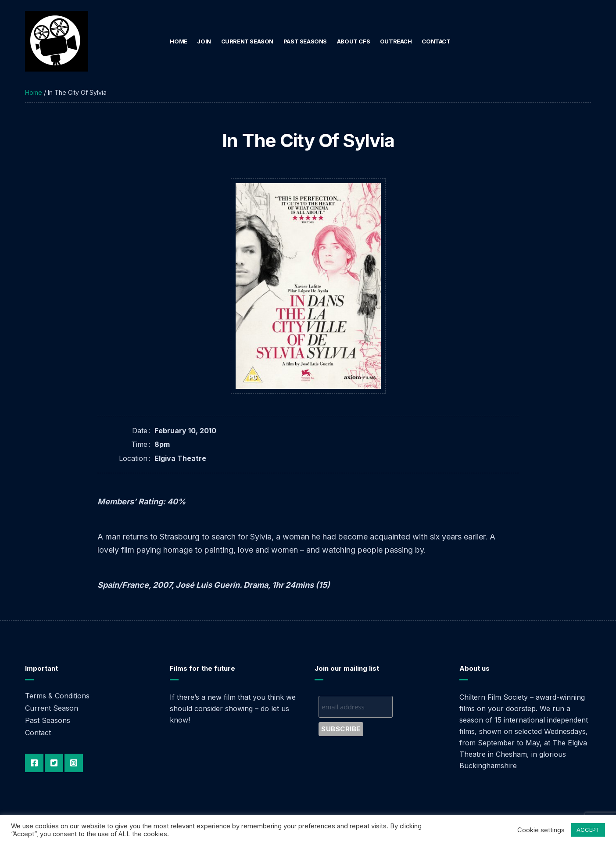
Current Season (247, 41)
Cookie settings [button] (541, 830)
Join (204, 41)
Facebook (34, 763)
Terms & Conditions (57, 696)
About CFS (354, 41)
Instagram (74, 763)
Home (178, 41)
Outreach (396, 41)
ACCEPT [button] (588, 830)
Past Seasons (305, 41)
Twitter (54, 763)
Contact (436, 41)
